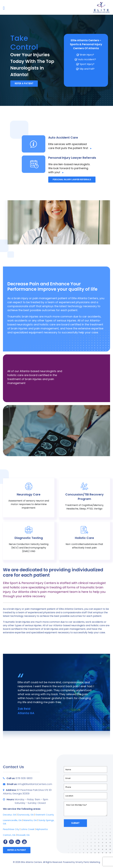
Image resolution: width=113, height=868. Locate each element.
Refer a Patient (24, 83)
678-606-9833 (24, 778)
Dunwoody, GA (26, 815)
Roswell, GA (23, 835)
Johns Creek (28, 829)
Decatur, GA (9, 815)
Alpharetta (42, 829)
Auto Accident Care (63, 138)
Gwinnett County (45, 815)
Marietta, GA (30, 820)
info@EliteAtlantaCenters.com (35, 784)
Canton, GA (9, 835)
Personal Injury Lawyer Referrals (72, 158)
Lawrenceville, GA (12, 820)
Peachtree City (11, 829)
